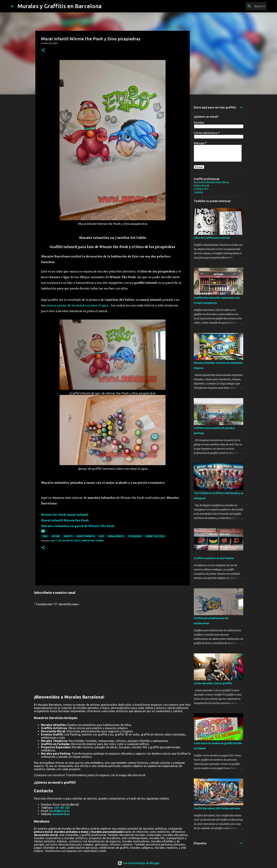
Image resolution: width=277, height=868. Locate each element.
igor (101, 536)
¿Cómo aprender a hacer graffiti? (213, 683)
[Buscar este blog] (248, 6)
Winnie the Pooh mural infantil (65, 515)
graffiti (68, 536)
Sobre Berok (202, 186)
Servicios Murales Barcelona (211, 182)
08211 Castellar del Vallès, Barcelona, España (77, 541)
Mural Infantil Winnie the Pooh (65, 520)
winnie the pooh (155, 536)
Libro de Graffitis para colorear (212, 238)
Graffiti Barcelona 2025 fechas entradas (217, 808)
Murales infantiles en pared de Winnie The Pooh (78, 526)
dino (45, 536)
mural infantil (116, 536)
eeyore (56, 536)
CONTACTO (201, 189)
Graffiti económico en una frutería (214, 558)
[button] (43, 51)
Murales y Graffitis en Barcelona (60, 6)
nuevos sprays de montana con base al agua (77, 305)
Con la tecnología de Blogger (139, 863)
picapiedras (135, 536)
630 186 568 (62, 808)
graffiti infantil (86, 536)
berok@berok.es (60, 811)
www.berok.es (61, 814)
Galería (198, 192)
